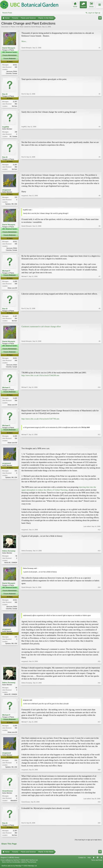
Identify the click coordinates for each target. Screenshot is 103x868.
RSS (101, 861)
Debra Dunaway (9, 554)
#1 (100, 73)
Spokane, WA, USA (11, 205)
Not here (14, 106)
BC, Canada (13, 137)
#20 (99, 839)
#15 (99, 664)
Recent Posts (7, 13)
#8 (100, 322)
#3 (100, 137)
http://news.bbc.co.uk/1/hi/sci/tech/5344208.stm (40, 378)
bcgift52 (6, 127)
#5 (100, 205)
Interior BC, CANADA (11, 565)
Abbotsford (14, 804)
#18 (99, 773)
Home (94, 861)
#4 (100, 170)
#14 (99, 611)
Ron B (5, 94)
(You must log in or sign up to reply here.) (88, 844)
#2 (100, 106)
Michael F (6, 272)
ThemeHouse (32, 866)
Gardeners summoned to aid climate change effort (41, 329)
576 (16, 198)
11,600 (15, 283)
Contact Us (82, 861)
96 (16, 559)
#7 (100, 289)
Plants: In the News (17, 27)
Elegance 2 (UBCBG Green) (10, 861)
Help (89, 861)
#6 (100, 251)
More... (24, 41)
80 (16, 800)
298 (16, 132)
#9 (100, 369)
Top (98, 861)
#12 (99, 532)
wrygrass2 (7, 191)
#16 (99, 697)
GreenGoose (8, 794)
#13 (99, 565)
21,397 (15, 102)
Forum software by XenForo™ (19, 864)
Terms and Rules (97, 864)
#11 (99, 445)
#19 (99, 805)
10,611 (15, 65)
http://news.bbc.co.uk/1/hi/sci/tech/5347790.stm (40, 421)
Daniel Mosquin (36, 27)
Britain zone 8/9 (12, 290)
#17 (99, 735)
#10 (99, 407)
